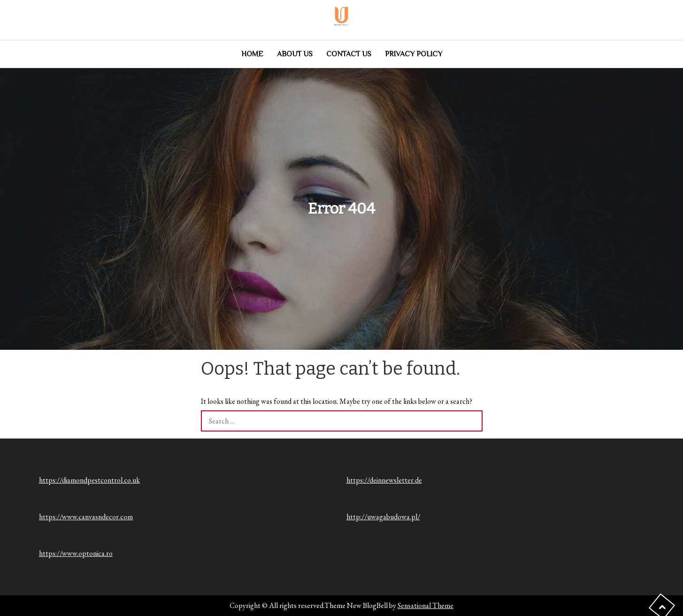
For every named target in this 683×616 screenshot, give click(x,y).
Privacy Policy (414, 54)
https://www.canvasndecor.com (86, 517)
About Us (295, 54)
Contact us (349, 54)
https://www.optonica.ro (76, 553)
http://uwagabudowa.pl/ (383, 517)
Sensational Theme (426, 605)
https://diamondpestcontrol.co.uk (89, 480)
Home (252, 54)
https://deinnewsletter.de (384, 480)
